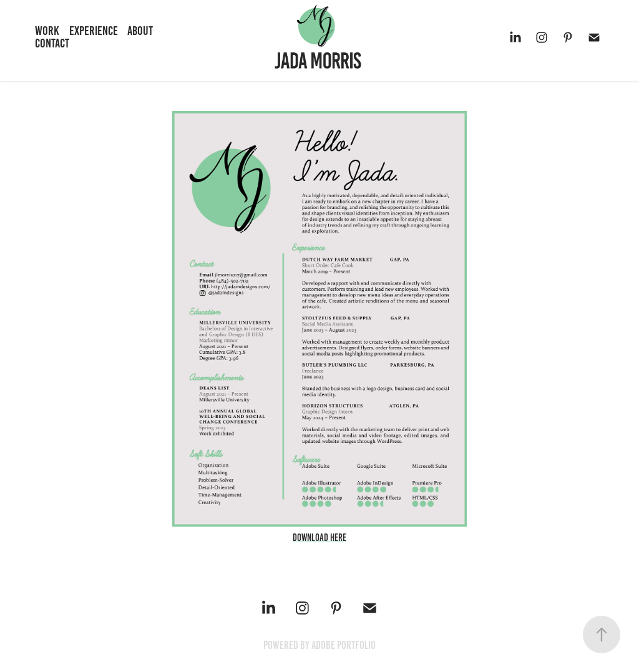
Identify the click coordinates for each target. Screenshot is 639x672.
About (140, 31)
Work (47, 31)
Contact (52, 43)
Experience (94, 31)
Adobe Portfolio (344, 645)
